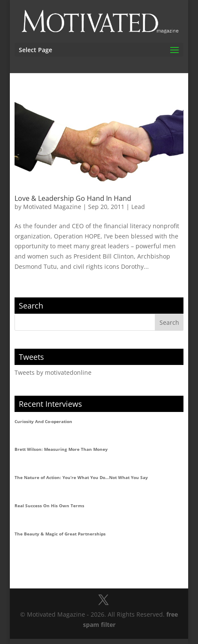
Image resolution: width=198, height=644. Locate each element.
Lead (138, 207)
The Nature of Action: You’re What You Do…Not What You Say (81, 477)
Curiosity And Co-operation (43, 421)
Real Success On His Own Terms (49, 506)
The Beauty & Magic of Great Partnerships (60, 534)
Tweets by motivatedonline (53, 372)
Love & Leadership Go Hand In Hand (73, 198)
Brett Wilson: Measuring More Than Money (61, 449)
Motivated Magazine (52, 207)
